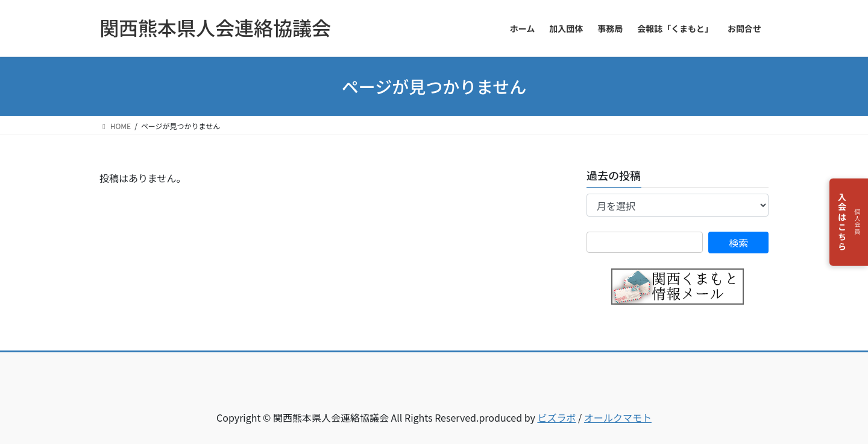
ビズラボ (556, 417)
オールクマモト (618, 417)
